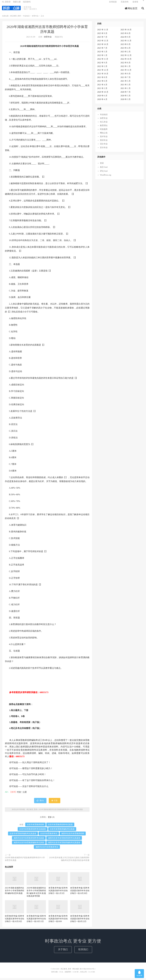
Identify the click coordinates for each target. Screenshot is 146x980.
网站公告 (104, 135)
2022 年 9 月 (102, 65)
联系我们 (83, 951)
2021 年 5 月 (126, 83)
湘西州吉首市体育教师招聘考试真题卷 (64, 840)
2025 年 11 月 (103, 32)
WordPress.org (106, 177)
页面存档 (125, 3)
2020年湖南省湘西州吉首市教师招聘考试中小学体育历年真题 (61, 811)
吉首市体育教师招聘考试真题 (60, 826)
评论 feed (104, 173)
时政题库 (104, 131)
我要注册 (17, 3)
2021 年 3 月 (126, 87)
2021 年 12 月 (103, 72)
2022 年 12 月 (126, 57)
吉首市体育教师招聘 (35, 826)
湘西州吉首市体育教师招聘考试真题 (29, 840)
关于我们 (63, 951)
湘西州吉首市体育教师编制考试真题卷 (64, 844)
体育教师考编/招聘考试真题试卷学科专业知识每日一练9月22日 (80, 921)
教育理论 (104, 128)
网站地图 (76, 971)
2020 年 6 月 (102, 98)
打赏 (55, 802)
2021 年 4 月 (102, 87)
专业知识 (26, 18)
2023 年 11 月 (126, 43)
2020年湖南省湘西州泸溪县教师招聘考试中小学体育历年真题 (25, 861)
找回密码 (27, 3)
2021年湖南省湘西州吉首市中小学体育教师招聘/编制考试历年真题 (14, 893)
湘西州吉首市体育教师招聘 (73, 835)
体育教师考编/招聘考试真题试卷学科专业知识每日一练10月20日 (14, 921)
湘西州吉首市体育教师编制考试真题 (29, 844)
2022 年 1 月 (126, 68)
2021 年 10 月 (103, 76)
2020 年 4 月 (102, 101)
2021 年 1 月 (126, 90)
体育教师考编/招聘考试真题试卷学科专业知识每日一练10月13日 (36, 921)
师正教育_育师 (11, 10)
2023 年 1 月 (102, 57)
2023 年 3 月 (102, 54)
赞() (40, 802)
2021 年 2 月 (102, 90)
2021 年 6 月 (102, 83)
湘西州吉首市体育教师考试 (47, 849)
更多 (50, 819)
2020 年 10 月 (103, 94)
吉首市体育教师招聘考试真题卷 (33, 831)
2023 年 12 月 (103, 43)
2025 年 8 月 (126, 35)
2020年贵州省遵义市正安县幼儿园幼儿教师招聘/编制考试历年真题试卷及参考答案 (69, 861)
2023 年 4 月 (126, 50)
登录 (102, 165)
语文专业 (104, 146)
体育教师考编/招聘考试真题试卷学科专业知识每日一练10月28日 (80, 893)
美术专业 (104, 139)
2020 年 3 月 (126, 101)
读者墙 (135, 3)
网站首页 (131, 10)
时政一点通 (22, 794)
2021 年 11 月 (126, 72)
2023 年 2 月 (126, 54)
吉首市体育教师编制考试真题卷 (23, 835)
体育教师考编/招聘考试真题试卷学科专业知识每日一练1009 (58, 921)
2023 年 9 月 (126, 46)
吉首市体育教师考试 (49, 835)
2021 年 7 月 (126, 79)
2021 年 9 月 (126, 76)
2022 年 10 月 (126, 61)
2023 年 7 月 (102, 50)
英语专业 (104, 142)
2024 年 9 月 (126, 39)
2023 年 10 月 (103, 46)
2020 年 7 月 (126, 94)
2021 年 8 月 (102, 79)
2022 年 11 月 (103, 61)
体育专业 (35, 18)
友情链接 (113, 3)
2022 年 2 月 (102, 68)
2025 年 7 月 (102, 39)
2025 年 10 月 (126, 32)
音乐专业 (104, 150)
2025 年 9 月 (102, 35)
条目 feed (104, 169)
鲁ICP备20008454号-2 (88, 971)
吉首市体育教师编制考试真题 (62, 831)
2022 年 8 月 (126, 65)
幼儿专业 (104, 124)
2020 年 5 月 (126, 98)
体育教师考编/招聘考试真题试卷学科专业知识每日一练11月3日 (58, 893)
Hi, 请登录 (6, 3)
